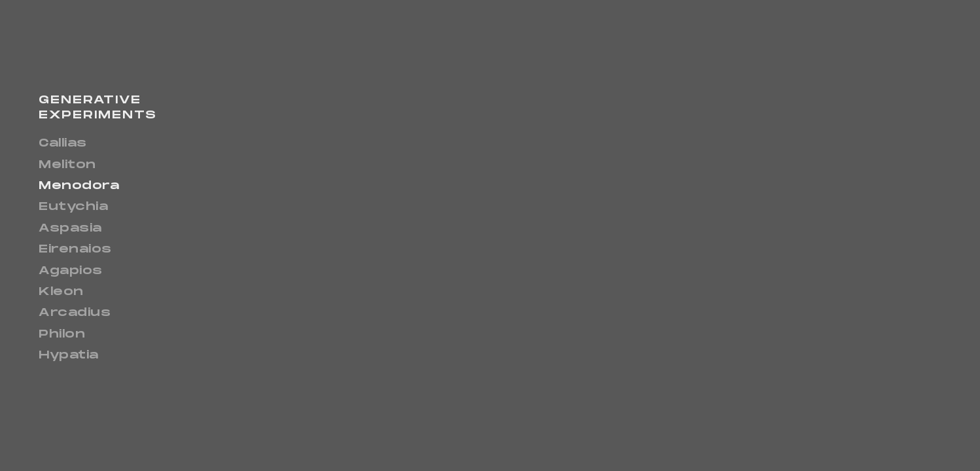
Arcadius (75, 313)
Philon (62, 335)
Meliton (67, 165)
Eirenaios (75, 250)
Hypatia (69, 356)
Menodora (79, 186)
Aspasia (70, 229)
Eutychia (73, 207)
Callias (63, 144)
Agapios (71, 271)
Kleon (61, 292)
